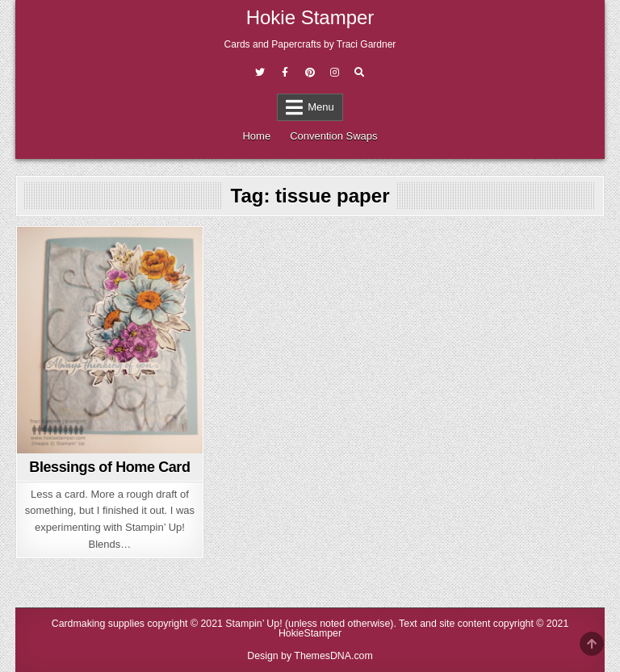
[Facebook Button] (285, 73)
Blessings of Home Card (109, 467)
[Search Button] (359, 73)
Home (256, 136)
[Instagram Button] (334, 73)
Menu (321, 107)
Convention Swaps (333, 136)
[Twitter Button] (260, 73)
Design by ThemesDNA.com (310, 656)
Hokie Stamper (310, 17)
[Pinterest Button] (310, 73)
